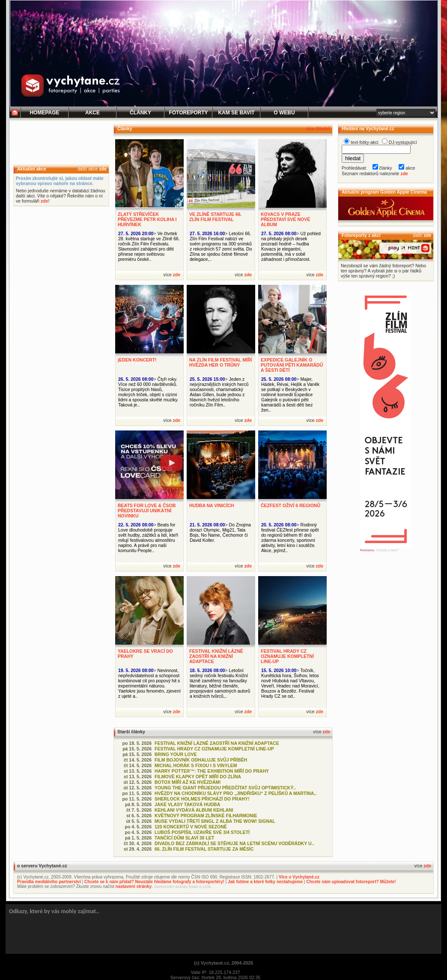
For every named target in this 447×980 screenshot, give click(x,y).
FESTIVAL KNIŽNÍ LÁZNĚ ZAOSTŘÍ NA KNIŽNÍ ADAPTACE (216, 656)
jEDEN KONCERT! (137, 360)
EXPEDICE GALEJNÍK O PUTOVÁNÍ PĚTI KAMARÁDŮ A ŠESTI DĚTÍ (292, 365)
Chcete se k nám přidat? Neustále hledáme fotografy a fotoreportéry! (154, 882)
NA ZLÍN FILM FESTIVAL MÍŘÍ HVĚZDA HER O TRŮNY (221, 362)
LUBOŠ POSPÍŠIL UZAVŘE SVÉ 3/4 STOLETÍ (202, 832)
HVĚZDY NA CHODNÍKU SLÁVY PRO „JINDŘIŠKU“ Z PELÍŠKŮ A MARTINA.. (235, 793)
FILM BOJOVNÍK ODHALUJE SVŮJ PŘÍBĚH (201, 760)
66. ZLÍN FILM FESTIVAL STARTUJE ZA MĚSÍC (204, 849)
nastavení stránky (134, 886)
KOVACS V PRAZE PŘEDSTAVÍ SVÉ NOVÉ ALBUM (285, 219)
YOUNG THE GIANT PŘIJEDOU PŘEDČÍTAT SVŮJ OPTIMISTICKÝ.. (225, 788)
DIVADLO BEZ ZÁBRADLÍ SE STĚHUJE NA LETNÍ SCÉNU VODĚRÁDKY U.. (234, 843)
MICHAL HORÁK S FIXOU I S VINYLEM (196, 765)
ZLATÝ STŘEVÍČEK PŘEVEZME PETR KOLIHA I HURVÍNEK (147, 219)
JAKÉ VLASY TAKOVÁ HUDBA (187, 804)
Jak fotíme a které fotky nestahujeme (265, 882)
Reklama (367, 550)
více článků (318, 128)
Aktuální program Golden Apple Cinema (384, 192)
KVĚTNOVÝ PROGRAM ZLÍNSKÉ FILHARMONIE (206, 816)
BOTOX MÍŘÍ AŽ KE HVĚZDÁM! (188, 782)
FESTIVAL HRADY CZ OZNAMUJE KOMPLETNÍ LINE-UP (287, 656)
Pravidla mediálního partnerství (49, 882)
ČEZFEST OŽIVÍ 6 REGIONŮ (291, 505)
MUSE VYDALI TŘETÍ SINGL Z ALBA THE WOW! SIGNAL (215, 821)
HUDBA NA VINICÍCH (212, 505)
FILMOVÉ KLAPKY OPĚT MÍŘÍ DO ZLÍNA (198, 777)
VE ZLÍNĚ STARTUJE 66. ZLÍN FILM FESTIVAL (216, 217)
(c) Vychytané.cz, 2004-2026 (223, 963)
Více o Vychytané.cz (299, 877)
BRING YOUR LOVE (176, 754)
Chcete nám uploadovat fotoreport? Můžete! (351, 882)
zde (103, 169)
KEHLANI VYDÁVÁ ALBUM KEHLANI (194, 810)
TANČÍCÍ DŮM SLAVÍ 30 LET (184, 838)
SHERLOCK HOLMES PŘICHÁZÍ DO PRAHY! (202, 799)
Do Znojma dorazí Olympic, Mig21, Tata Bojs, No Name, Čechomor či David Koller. (220, 532)
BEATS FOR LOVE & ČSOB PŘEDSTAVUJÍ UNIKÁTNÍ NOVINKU (147, 511)
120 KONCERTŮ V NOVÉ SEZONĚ (191, 827)
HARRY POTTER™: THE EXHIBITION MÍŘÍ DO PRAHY (212, 771)
